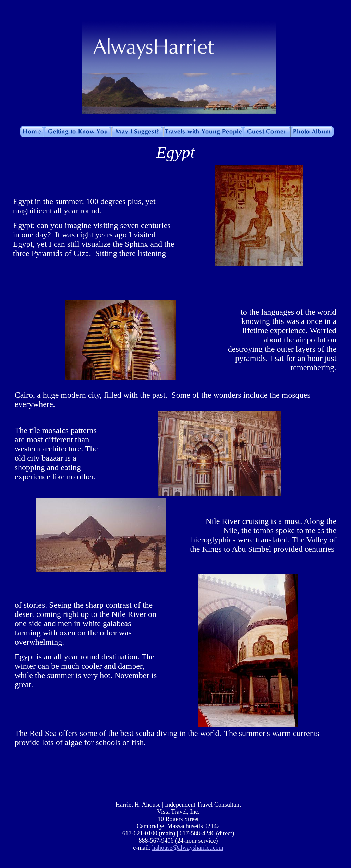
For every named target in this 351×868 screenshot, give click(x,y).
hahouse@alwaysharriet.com (188, 848)
